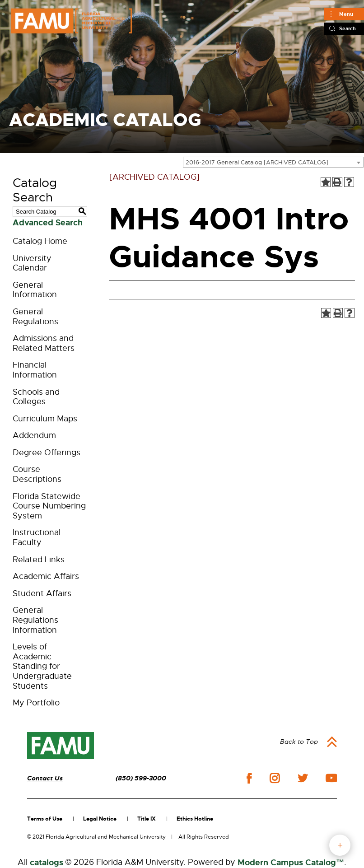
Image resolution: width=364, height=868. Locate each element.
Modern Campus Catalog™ (291, 863)
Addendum (34, 435)
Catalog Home (40, 241)
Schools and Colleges (36, 397)
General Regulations (35, 317)
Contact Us (45, 778)
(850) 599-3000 (141, 778)
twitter (303, 778)
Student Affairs (42, 593)
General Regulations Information (35, 620)
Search (348, 28)
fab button (340, 845)
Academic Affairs (46, 576)
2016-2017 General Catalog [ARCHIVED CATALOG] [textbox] (257, 162)
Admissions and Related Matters (44, 343)
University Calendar (32, 263)
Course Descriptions (37, 474)
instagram (275, 778)
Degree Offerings (47, 453)
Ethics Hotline (195, 819)
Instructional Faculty (37, 537)
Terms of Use (45, 819)
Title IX (147, 819)
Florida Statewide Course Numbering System (49, 506)
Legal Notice (100, 819)
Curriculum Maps (45, 419)
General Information (35, 290)
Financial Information (35, 370)
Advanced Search (48, 223)
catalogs (47, 863)
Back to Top (299, 742)
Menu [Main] (346, 14)
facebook (249, 778)
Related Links (39, 560)
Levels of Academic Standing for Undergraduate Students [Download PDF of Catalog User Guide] (42, 666)
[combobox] (273, 162)
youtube (331, 778)
